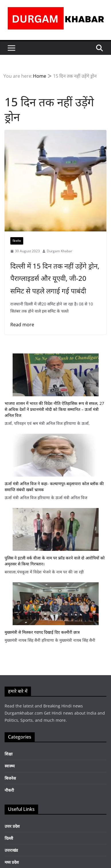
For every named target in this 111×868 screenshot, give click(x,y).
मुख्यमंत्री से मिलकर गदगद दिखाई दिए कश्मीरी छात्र (42, 632)
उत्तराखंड (11, 850)
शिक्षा (9, 754)
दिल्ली (9, 838)
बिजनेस (17, 241)
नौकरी (9, 790)
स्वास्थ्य (10, 766)
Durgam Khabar (60, 251)
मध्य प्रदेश (12, 862)
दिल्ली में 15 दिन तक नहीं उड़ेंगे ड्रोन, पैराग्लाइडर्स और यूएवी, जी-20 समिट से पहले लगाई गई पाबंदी (55, 278)
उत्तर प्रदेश (12, 826)
